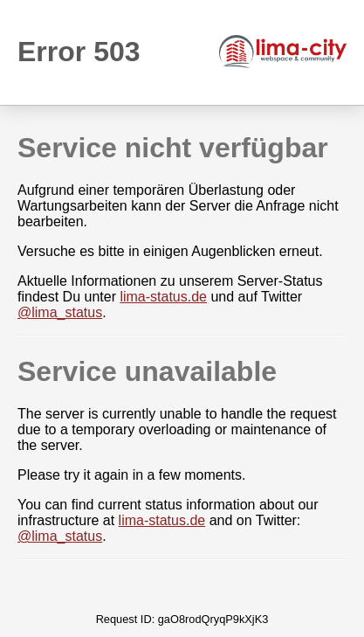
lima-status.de (163, 297)
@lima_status (60, 312)
